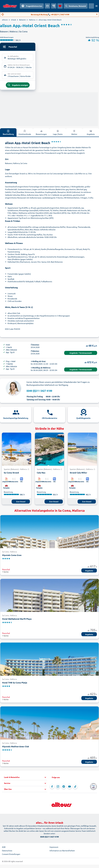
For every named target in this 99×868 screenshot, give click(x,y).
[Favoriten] (60, 6)
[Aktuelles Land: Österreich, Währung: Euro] (91, 6)
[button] (26, 778)
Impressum (54, 848)
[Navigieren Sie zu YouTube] (69, 788)
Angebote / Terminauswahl (81, 354)
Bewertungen (41, 133)
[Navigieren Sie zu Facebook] (52, 788)
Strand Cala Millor (78, 474)
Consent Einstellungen (11, 855)
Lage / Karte (58, 133)
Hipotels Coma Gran (12, 556)
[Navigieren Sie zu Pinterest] (64, 788)
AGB (4, 848)
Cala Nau (41, 474)
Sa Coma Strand (11, 474)
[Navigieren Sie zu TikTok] (75, 788)
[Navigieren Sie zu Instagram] (58, 788)
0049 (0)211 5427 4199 (39, 392)
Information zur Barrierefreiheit (62, 852)
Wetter (74, 133)
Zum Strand (21, 503)
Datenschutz (7, 852)
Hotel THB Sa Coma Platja (15, 684)
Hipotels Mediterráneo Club (16, 747)
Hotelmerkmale (25, 133)
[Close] (97, 14)
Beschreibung (8, 133)
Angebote (91, 133)
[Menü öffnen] (96, 6)
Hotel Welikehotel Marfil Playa (17, 620)
